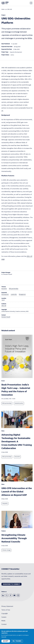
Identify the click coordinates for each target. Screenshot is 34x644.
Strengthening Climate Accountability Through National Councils (14, 538)
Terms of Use (6, 610)
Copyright (5, 613)
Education (17, 457)
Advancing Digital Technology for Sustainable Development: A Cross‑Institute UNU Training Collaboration (17, 441)
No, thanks (17, 641)
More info (4, 637)
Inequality (5, 503)
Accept (6, 641)
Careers (4, 617)
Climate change (6, 550)
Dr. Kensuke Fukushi (7, 274)
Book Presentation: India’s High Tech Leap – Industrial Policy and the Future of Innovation (16, 390)
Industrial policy (19, 403)
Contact (4, 624)
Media (3, 621)
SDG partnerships (7, 403)
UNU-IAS (9, 9)
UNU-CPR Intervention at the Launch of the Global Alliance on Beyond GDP (17, 492)
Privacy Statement (7, 606)
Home (3, 9)
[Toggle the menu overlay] (31, 3)
